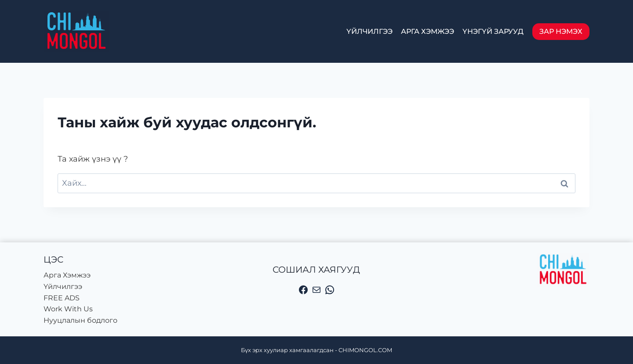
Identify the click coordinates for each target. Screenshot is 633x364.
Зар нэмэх (561, 31)
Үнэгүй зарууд (493, 31)
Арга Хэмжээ (427, 31)
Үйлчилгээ (369, 31)
